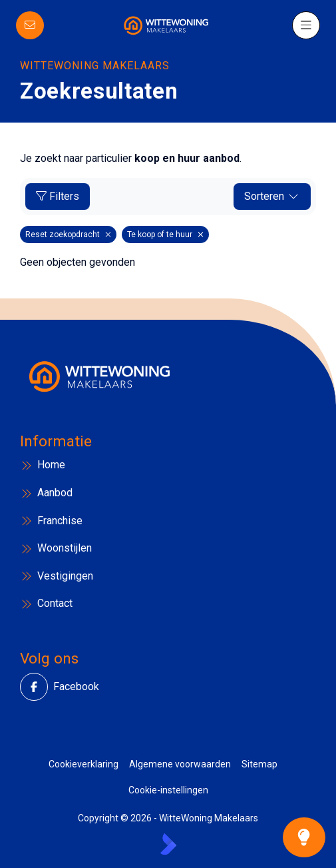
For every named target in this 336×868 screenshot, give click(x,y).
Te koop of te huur (165, 234)
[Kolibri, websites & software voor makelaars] (168, 844)
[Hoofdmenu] (305, 25)
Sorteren (272, 196)
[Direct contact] (31, 25)
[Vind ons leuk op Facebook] (38, 687)
